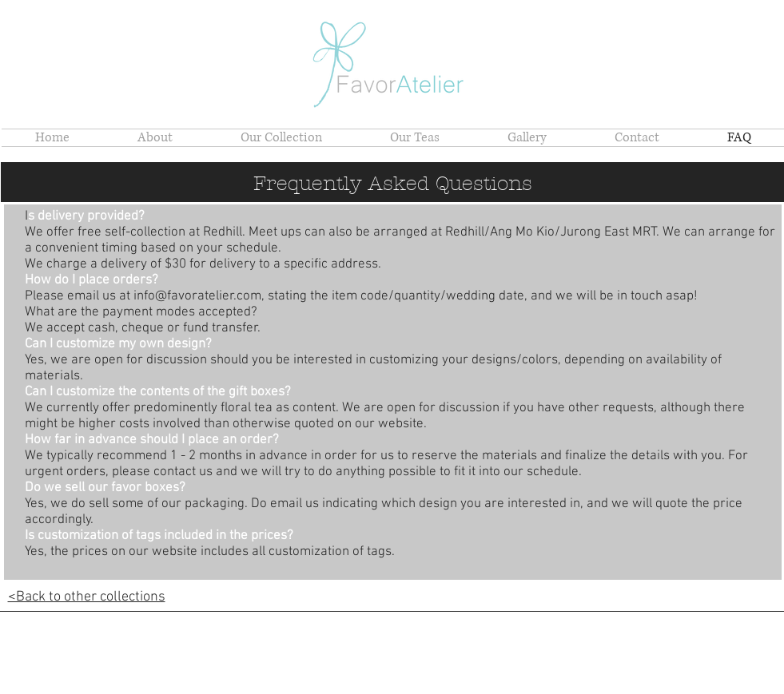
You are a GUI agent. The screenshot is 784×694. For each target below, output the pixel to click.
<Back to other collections (87, 597)
